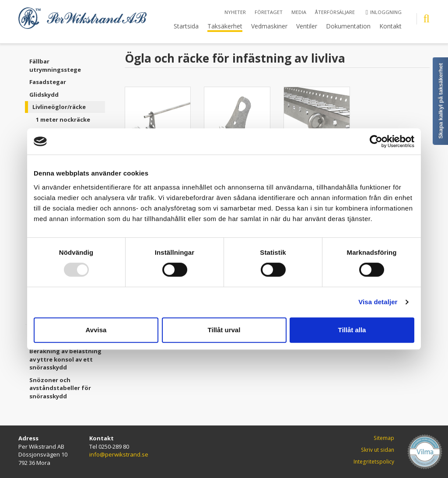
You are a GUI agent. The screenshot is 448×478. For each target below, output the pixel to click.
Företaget (269, 12)
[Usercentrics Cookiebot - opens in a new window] (376, 141)
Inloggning (384, 12)
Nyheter (235, 12)
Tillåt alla (352, 330)
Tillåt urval (224, 330)
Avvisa (96, 330)
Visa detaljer (378, 302)
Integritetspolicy (374, 462)
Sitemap (384, 438)
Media (299, 12)
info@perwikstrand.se (119, 454)
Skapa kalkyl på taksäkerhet (441, 101)
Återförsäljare (335, 12)
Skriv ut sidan (378, 450)
